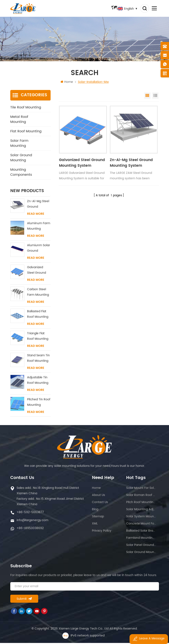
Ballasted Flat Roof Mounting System (38, 315)
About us (98, 496)
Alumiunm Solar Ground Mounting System (39, 249)
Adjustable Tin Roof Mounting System (38, 381)
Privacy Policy (102, 532)
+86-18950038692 (30, 529)
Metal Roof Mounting (19, 120)
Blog (95, 510)
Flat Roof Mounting (26, 132)
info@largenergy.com (32, 521)
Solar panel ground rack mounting (141, 546)
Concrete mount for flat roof (141, 525)
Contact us (100, 503)
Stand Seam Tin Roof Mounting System (38, 359)
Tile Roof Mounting (26, 108)
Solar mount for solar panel (141, 489)
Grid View (147, 97)
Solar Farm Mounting (19, 144)
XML (95, 525)
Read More (36, 215)
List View (155, 97)
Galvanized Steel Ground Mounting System (81, 164)
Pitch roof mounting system (141, 503)
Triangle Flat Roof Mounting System (38, 337)
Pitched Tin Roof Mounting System (39, 403)
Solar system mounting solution (141, 517)
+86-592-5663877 (30, 513)
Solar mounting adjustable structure (141, 510)
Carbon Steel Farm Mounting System (38, 293)
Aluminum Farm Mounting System (39, 227)
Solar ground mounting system (141, 553)
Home (67, 83)
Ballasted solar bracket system (141, 532)
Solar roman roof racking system (141, 496)
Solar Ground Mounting (21, 159)
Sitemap (98, 517)
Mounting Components (21, 173)
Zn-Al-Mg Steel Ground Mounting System (130, 164)
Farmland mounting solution (141, 539)
